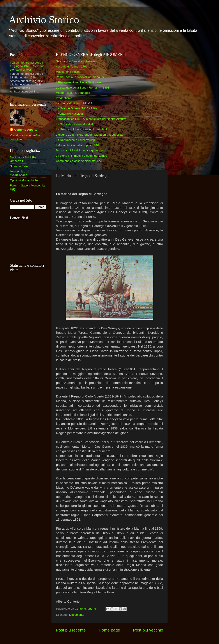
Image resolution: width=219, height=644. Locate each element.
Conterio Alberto (26, 130)
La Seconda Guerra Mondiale (75, 124)
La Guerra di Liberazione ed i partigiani (81, 129)
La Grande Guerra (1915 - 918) (76, 108)
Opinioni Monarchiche (24, 180)
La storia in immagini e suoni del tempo (81, 156)
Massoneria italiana (69, 72)
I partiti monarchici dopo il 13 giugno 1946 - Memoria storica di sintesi (27, 66)
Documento (77, 615)
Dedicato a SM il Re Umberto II (23, 159)
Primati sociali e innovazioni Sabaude (80, 77)
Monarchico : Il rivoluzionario (19, 173)
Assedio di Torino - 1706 (72, 67)
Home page (109, 630)
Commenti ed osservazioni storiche (79, 161)
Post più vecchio (148, 630)
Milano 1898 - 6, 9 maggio (73, 93)
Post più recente (71, 630)
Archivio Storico (44, 20)
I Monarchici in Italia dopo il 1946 (77, 145)
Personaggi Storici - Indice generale (79, 150)
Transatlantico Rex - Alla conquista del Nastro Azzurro (91, 119)
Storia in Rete (19, 166)
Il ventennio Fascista (69, 114)
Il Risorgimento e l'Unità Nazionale (78, 82)
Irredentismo (64, 98)
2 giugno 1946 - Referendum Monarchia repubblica (89, 135)
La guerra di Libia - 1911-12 (74, 103)
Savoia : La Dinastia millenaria (76, 61)
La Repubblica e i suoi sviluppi (76, 140)
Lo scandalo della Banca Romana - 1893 (83, 88)
